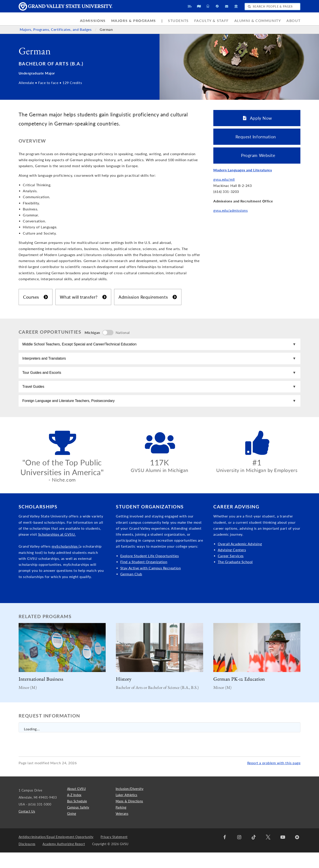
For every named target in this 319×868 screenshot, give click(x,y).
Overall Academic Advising (240, 559)
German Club (131, 589)
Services (237, 571)
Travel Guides (35, 397)
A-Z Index (74, 810)
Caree (223, 571)
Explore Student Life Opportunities (150, 571)
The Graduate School (235, 577)
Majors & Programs (134, 21)
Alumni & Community (258, 21)
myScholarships (65, 562)
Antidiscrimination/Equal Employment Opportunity (56, 852)
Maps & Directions (129, 816)
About (293, 21)
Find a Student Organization (144, 577)
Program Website (257, 155)
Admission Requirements (148, 297)
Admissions (93, 21)
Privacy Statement (114, 852)
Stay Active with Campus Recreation (151, 583)
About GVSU (76, 804)
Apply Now (258, 118)
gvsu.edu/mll (224, 179)
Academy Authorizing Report (64, 859)
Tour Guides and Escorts (43, 380)
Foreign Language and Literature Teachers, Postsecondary (70, 414)
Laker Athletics (126, 810)
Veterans (122, 829)
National (123, 332)
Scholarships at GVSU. (57, 550)
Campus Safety (78, 823)
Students (178, 21)
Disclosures (27, 859)
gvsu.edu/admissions (230, 210)
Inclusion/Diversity (129, 804)
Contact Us (27, 827)
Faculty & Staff (212, 21)
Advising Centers (232, 565)
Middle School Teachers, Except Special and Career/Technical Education (81, 346)
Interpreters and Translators (46, 363)
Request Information (257, 137)
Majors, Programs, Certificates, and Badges (56, 29)
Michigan (92, 332)
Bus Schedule (77, 816)
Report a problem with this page (274, 778)
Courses (36, 297)
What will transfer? (83, 297)
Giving (72, 829)
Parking (121, 823)
